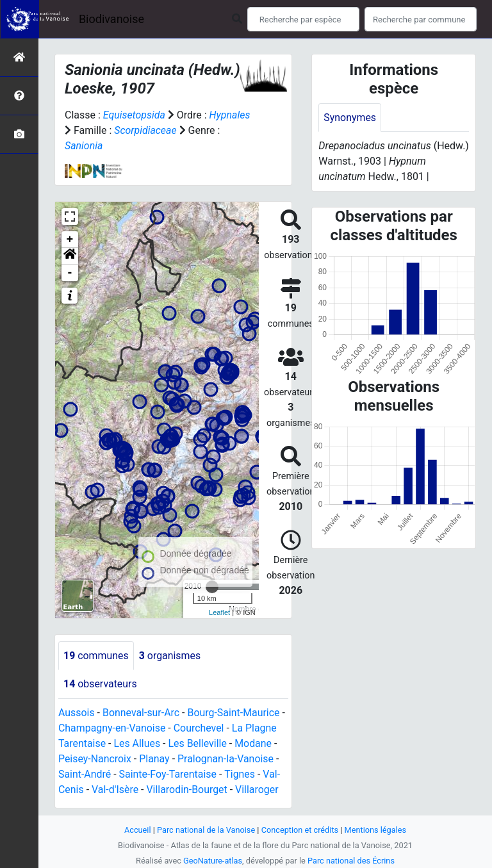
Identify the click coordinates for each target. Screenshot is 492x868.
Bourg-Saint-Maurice (235, 713)
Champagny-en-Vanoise (112, 729)
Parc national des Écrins (351, 861)
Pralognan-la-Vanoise (226, 759)
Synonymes (350, 118)
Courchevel (200, 729)
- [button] (70, 273)
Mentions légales (376, 830)
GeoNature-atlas (212, 861)
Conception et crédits (300, 830)
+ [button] (70, 240)
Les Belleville (198, 744)
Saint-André (85, 775)
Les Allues (137, 744)
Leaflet (219, 612)
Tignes (240, 775)
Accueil (137, 830)
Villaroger (258, 790)
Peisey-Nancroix (95, 759)
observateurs (100, 684)
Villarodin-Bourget (187, 790)
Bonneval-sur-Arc (141, 713)
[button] (70, 256)
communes (96, 656)
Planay (155, 759)
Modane (254, 744)
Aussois (77, 713)
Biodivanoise (111, 19)
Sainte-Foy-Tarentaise (168, 775)
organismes (170, 656)
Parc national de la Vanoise (206, 830)
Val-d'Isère (115, 790)
